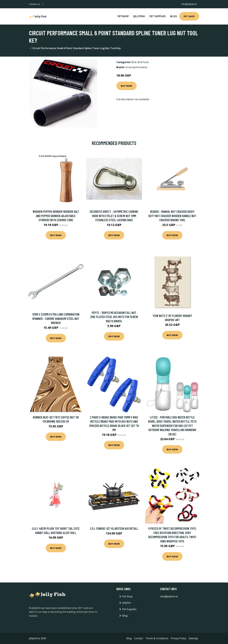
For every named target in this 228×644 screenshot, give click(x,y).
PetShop (123, 16)
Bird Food (143, 62)
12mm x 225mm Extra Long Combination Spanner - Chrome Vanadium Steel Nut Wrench (56, 318)
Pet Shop (189, 16)
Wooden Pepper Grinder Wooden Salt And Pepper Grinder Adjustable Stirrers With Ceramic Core (56, 216)
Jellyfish (139, 16)
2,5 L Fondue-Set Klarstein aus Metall (114, 528)
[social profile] (43, 4)
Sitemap (193, 638)
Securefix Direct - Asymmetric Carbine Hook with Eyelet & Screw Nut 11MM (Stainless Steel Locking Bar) (114, 216)
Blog (174, 16)
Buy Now (126, 86)
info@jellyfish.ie (189, 4)
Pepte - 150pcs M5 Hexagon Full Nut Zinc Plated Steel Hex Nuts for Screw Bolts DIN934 (114, 317)
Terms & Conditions (157, 638)
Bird (134, 62)
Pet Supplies (158, 16)
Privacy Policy (178, 638)
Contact (139, 638)
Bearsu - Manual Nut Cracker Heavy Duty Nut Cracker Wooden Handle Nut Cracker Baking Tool (172, 216)
